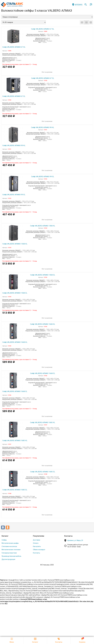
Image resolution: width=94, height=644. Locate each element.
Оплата (36, 539)
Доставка (37, 536)
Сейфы (4, 536)
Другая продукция (8, 556)
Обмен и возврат (39, 546)
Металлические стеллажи (11, 546)
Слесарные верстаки (9, 549)
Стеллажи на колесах (9, 542)
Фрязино (79, 5)
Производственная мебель (11, 552)
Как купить (37, 542)
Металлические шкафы (10, 539)
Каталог (5, 532)
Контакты (36, 549)
